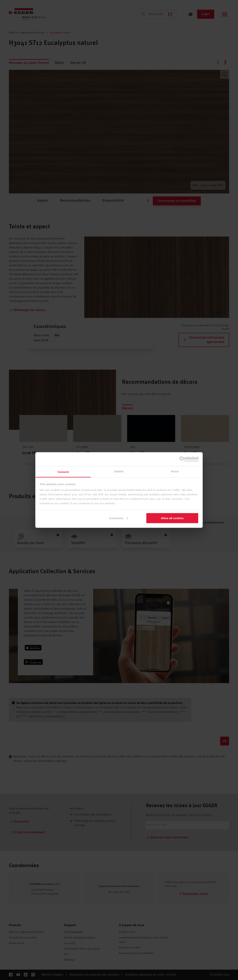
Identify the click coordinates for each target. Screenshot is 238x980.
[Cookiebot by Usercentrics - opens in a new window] (182, 459)
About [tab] (175, 471)
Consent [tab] (63, 472)
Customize (119, 518)
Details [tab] (119, 471)
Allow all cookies (172, 518)
